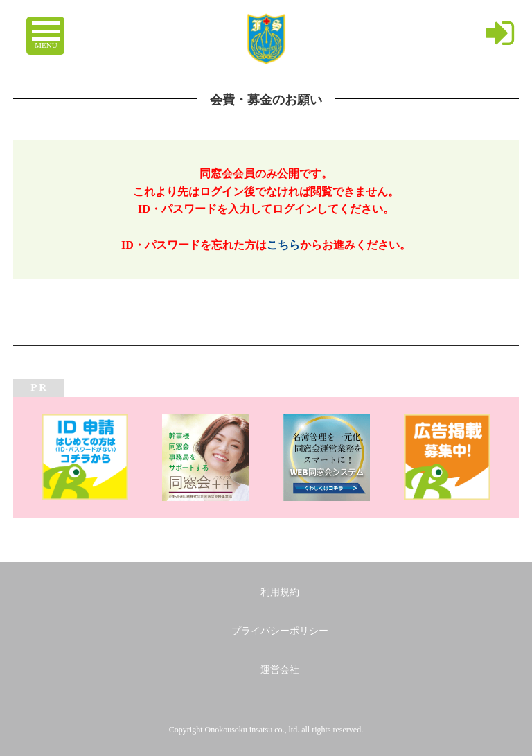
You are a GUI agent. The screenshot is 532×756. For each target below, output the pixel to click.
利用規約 (280, 592)
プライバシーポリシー (280, 631)
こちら (283, 245)
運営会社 (280, 670)
